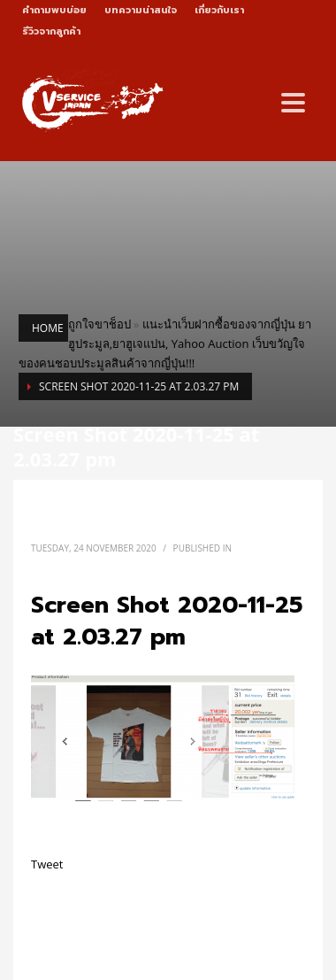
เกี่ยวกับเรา (219, 10)
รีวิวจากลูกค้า (51, 31)
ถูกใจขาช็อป (99, 324)
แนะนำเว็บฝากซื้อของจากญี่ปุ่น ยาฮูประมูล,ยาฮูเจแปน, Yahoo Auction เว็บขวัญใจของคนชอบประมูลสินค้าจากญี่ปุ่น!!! (165, 343)
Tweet (47, 864)
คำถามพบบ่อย (54, 10)
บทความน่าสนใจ (141, 10)
